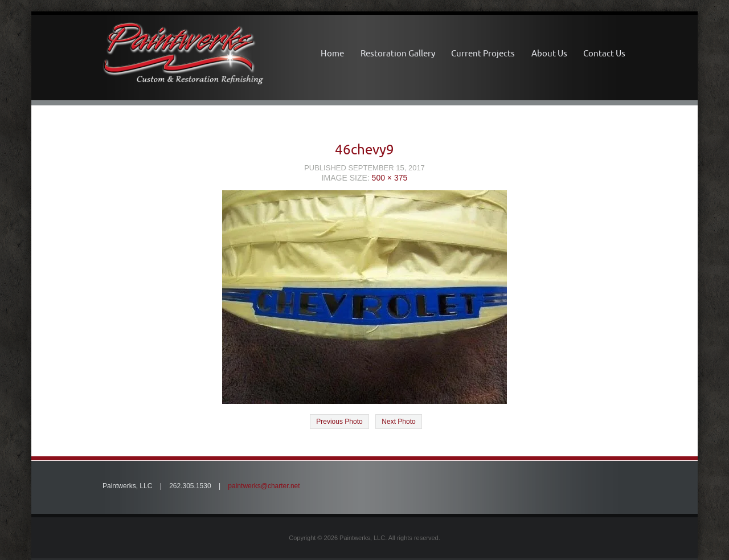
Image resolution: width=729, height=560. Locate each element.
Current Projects (483, 53)
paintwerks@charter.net (264, 486)
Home (332, 53)
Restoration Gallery (398, 53)
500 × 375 (390, 178)
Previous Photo (339, 422)
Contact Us (604, 53)
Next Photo (398, 422)
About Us (549, 53)
